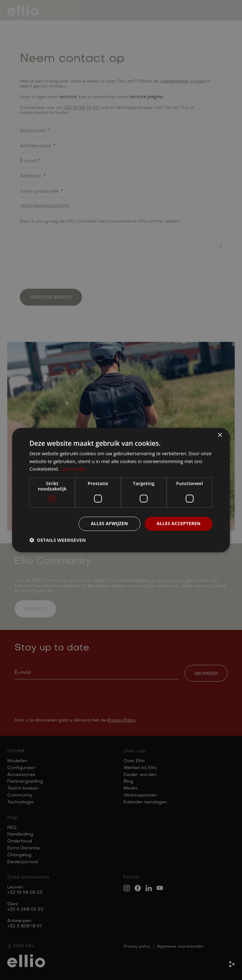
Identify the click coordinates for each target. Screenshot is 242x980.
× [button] (220, 435)
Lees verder (73, 469)
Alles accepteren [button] (179, 523)
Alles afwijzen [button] (109, 523)
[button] (58, 540)
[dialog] (121, 490)
